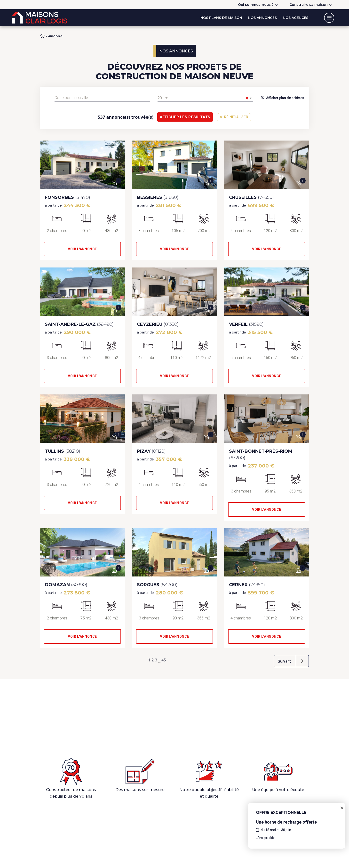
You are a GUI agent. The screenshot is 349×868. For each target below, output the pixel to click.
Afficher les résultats (185, 117)
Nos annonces (262, 18)
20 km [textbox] (203, 98)
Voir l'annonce (82, 249)
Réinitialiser (234, 117)
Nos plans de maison (221, 18)
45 (164, 660)
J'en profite (266, 838)
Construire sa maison (309, 5)
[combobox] (205, 98)
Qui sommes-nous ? (256, 5)
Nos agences (296, 18)
